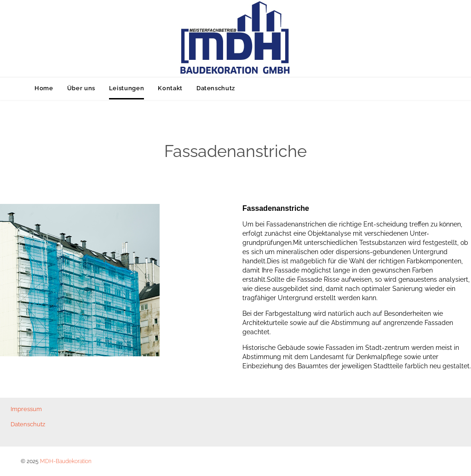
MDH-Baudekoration (66, 461)
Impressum (26, 409)
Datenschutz (28, 424)
